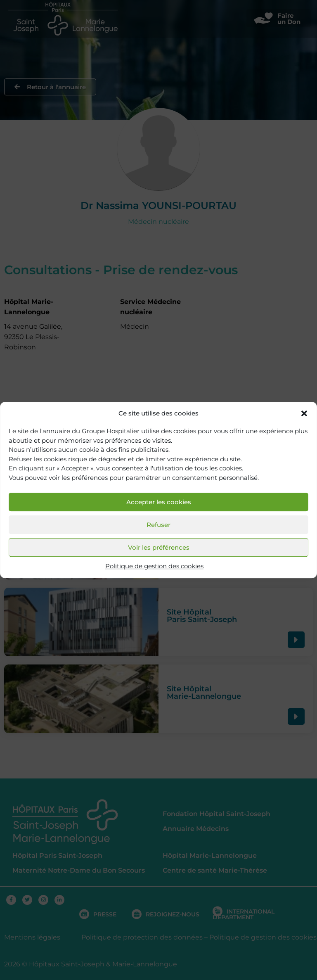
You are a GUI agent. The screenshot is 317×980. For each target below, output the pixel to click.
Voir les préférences (159, 547)
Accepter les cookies (159, 502)
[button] (304, 413)
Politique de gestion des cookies (154, 566)
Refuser (158, 525)
